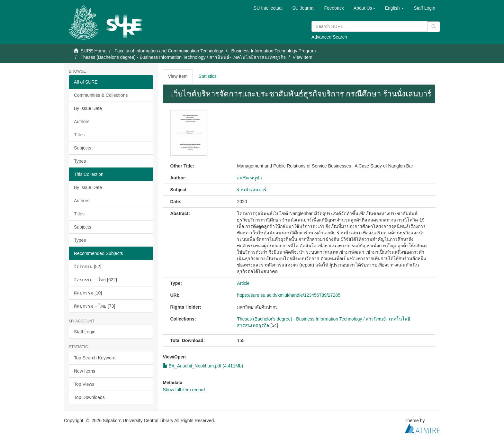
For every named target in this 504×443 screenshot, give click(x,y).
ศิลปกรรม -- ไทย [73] (94, 306)
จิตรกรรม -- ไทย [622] (95, 280)
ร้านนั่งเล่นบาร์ (252, 190)
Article (243, 283)
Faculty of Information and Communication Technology (169, 51)
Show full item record (184, 390)
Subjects (83, 148)
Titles (79, 135)
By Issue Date (88, 108)
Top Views (84, 384)
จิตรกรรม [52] (88, 267)
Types (80, 161)
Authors (82, 122)
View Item (178, 76)
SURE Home (94, 51)
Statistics (208, 76)
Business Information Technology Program (274, 51)
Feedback (334, 8)
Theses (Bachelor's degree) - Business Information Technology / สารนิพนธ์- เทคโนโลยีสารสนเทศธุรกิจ (183, 57)
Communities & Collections (101, 95)
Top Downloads (89, 397)
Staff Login (85, 332)
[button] (364, 8)
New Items (85, 371)
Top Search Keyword (95, 358)
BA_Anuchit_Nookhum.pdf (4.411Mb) (203, 366)
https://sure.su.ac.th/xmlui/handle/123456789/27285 (288, 295)
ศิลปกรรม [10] (88, 293)
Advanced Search (329, 37)
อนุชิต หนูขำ (249, 178)
